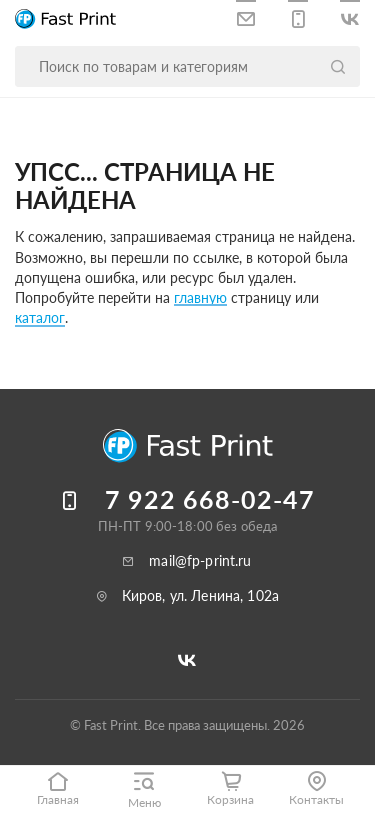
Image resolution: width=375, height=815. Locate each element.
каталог (40, 317)
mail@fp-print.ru (200, 560)
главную (200, 297)
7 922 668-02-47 (210, 499)
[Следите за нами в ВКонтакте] (350, 15)
